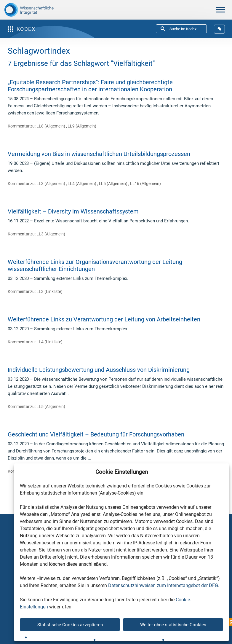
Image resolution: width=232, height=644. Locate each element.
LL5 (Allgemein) (114, 184)
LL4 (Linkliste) (49, 342)
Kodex (21, 29)
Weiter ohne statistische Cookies (173, 625)
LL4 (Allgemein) (82, 184)
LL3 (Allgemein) (51, 184)
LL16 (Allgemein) (145, 184)
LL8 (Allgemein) (51, 126)
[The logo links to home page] (29, 10)
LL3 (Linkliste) (49, 291)
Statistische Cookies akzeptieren (70, 625)
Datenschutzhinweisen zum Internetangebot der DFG (163, 585)
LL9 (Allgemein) (82, 126)
